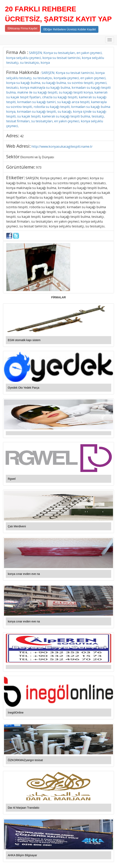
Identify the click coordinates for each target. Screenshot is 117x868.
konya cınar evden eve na (24, 574)
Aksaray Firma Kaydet (22, 28)
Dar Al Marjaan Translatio (23, 808)
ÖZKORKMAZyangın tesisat (25, 760)
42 (22, 136)
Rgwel (12, 479)
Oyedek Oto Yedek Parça (23, 388)
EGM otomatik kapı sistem (24, 340)
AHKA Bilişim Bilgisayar (22, 855)
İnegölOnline (16, 713)
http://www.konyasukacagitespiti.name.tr (62, 146)
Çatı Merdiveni (17, 526)
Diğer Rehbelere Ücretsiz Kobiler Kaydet (70, 29)
